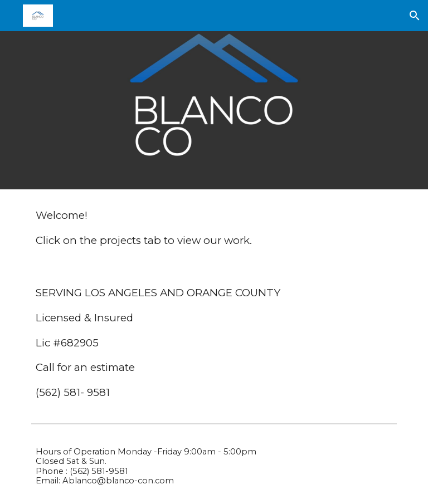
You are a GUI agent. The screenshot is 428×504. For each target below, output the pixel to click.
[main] (214, 228)
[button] (415, 16)
